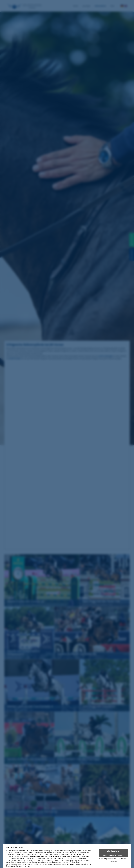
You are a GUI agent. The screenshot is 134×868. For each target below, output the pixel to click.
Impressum (113, 862)
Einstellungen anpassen (108, 859)
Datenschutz (122, 859)
